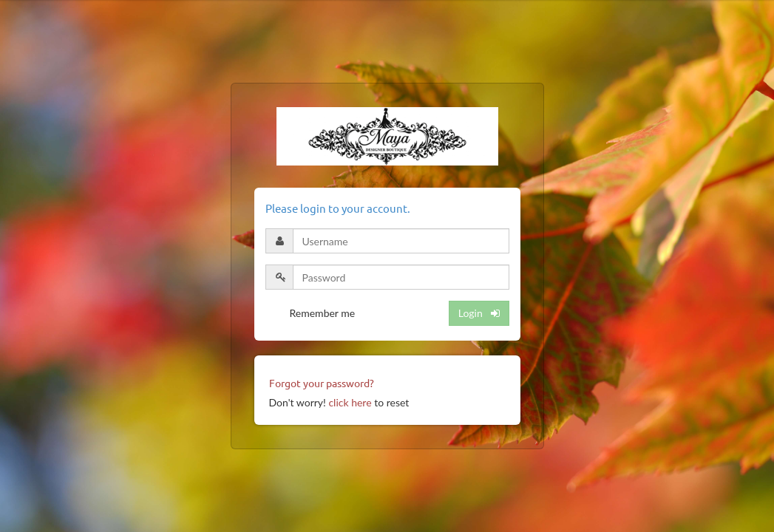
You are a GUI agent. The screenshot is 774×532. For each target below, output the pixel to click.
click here (350, 402)
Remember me (323, 313)
